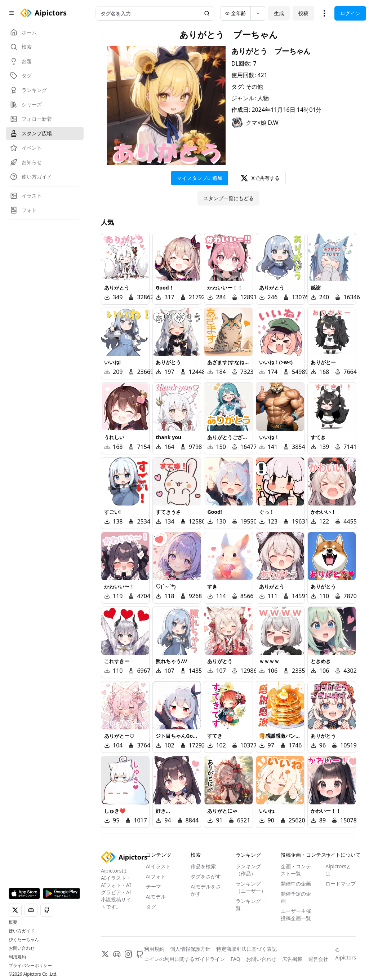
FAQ (235, 959)
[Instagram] (128, 954)
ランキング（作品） (248, 870)
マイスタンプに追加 (200, 178)
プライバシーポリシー (30, 966)
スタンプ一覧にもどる (228, 198)
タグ (151, 907)
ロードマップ (341, 884)
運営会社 (318, 959)
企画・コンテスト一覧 (296, 870)
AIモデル (156, 897)
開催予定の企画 (296, 897)
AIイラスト (159, 866)
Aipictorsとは (338, 870)
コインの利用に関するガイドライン (184, 959)
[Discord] (117, 954)
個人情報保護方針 (190, 949)
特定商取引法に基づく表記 (246, 949)
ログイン (350, 13)
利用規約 (17, 957)
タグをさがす (206, 876)
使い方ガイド (22, 931)
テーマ (154, 886)
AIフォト (156, 876)
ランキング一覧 (251, 904)
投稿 (303, 13)
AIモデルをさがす (206, 890)
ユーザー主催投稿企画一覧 (296, 915)
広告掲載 (292, 959)
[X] (105, 954)
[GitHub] (140, 954)
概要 (13, 922)
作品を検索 (203, 866)
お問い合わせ (22, 948)
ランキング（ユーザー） (251, 887)
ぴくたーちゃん (24, 940)
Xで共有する (260, 178)
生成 (279, 13)
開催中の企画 (296, 884)
